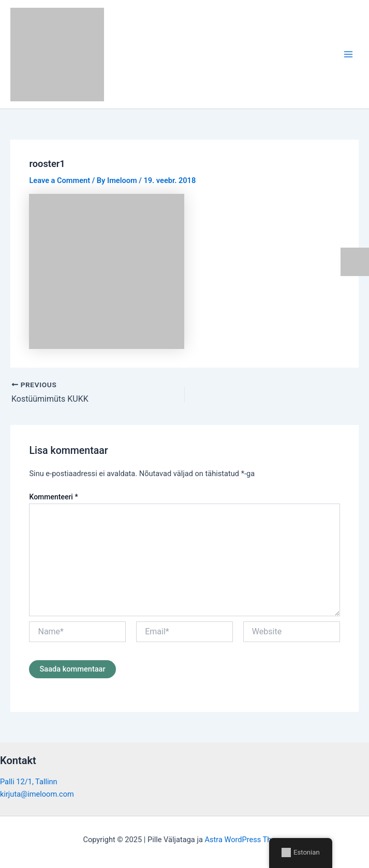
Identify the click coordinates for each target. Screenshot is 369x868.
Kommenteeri (53, 497)
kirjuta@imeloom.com (37, 794)
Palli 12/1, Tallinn (29, 782)
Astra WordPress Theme (245, 840)
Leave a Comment (60, 180)
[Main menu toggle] (348, 54)
